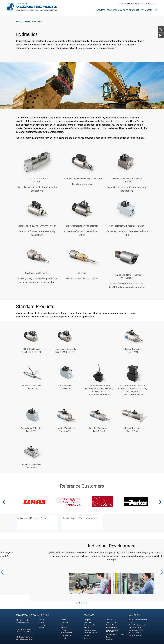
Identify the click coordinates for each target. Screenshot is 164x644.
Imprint (63, 636)
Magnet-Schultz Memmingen (138, 617)
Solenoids (109, 617)
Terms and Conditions (68, 630)
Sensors (109, 635)
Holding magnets (112, 625)
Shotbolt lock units (112, 620)
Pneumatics (87, 633)
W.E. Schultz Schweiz (135, 625)
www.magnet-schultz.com (25, 637)
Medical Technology (90, 628)
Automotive (87, 620)
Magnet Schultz (32, 8)
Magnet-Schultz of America (137, 623)
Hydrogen (87, 636)
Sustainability (136, 10)
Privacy (63, 628)
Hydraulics (87, 625)
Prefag (131, 620)
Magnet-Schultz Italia (135, 633)
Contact (131, 4)
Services (101, 10)
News (137, 4)
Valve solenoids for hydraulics (116, 632)
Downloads (145, 4)
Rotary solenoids (111, 623)
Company (123, 10)
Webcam (64, 625)
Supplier (122, 4)
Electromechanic (89, 623)
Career (149, 10)
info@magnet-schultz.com (25, 635)
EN (156, 4)
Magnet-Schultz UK (135, 630)
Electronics (110, 637)
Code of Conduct (67, 633)
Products (112, 10)
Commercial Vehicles (90, 630)
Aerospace (87, 617)
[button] (160, 502)
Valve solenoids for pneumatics (112, 629)
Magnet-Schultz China (136, 628)
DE (152, 4)
